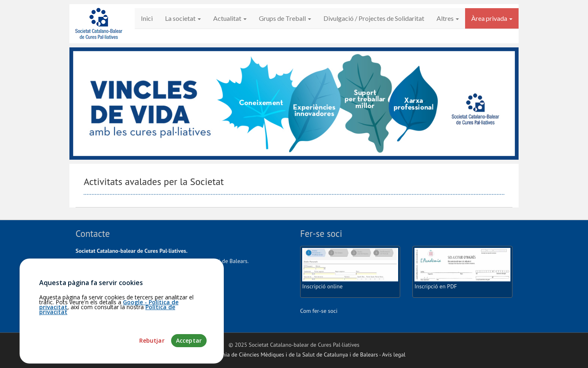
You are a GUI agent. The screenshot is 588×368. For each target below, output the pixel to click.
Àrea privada (492, 18)
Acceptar (189, 349)
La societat (183, 18)
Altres (448, 18)
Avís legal (394, 355)
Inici (147, 18)
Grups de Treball (285, 18)
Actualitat (230, 18)
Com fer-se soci (319, 311)
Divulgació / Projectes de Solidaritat (374, 18)
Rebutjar (152, 349)
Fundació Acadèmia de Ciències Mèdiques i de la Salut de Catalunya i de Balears (280, 355)
